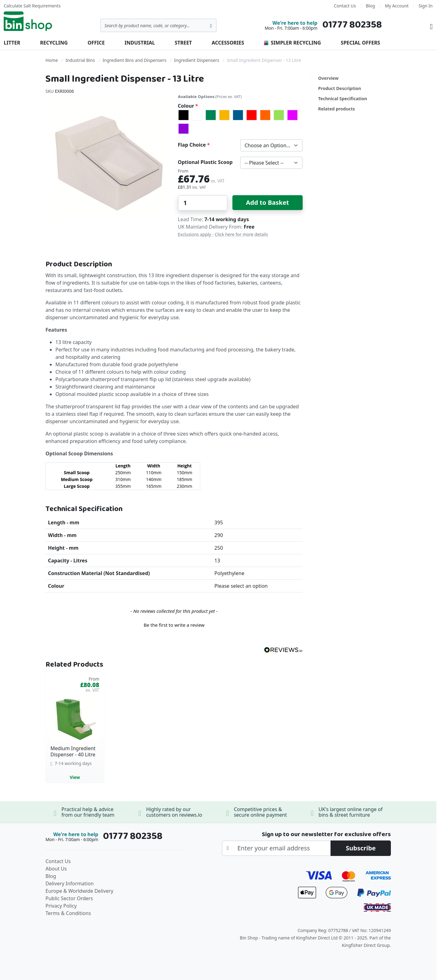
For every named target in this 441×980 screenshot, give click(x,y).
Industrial (140, 43)
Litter (12, 43)
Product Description (340, 88)
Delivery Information (70, 883)
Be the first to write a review (174, 625)
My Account (397, 6)
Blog (370, 6)
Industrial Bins (80, 60)
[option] (184, 115)
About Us (56, 869)
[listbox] (240, 122)
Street (183, 43)
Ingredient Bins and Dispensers (135, 60)
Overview (328, 78)
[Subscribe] (361, 848)
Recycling (54, 43)
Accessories (228, 43)
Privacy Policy (61, 906)
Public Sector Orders (69, 898)
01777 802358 (352, 25)
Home (52, 60)
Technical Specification (343, 99)
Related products (337, 109)
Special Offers (360, 43)
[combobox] (158, 25)
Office (96, 43)
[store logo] (28, 21)
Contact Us (345, 6)
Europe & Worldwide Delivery (79, 891)
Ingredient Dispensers (197, 60)
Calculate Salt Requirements (32, 6)
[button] (174, 624)
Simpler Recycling (292, 43)
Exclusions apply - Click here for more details (223, 234)
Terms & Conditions (68, 913)
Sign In (426, 6)
